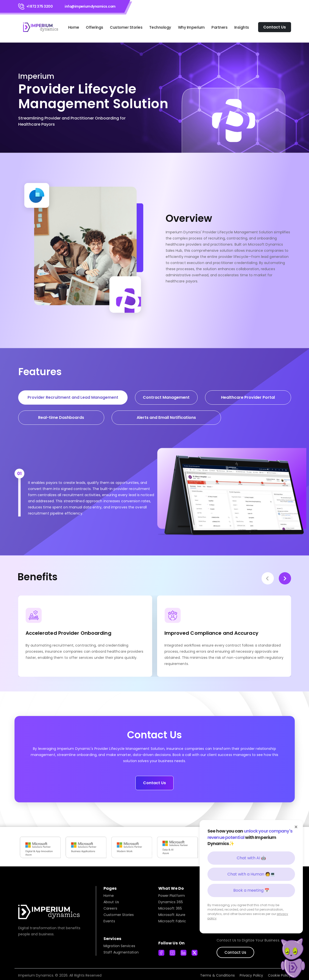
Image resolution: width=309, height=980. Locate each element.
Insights (242, 27)
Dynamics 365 (171, 899)
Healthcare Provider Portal (248, 397)
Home (74, 27)
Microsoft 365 (170, 906)
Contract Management (166, 397)
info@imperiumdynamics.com (90, 6)
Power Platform (172, 893)
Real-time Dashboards (61, 417)
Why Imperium (191, 27)
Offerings (95, 27)
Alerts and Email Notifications (166, 417)
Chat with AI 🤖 (251, 858)
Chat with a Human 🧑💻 (251, 874)
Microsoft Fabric (172, 918)
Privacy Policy (251, 973)
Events (109, 918)
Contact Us (154, 780)
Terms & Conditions (217, 973)
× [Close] (296, 827)
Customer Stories (126, 27)
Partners (219, 27)
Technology (160, 27)
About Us (111, 899)
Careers (110, 906)
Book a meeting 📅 (251, 890)
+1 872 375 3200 (40, 6)
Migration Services (119, 943)
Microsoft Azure (172, 912)
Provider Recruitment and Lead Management (73, 397)
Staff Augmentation (121, 950)
